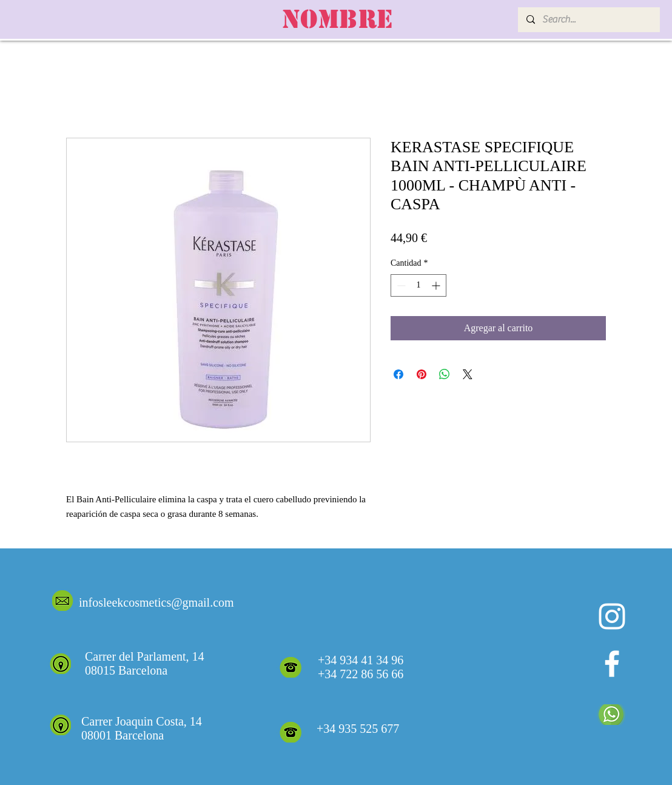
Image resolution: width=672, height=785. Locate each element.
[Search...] (588, 20)
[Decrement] (400, 285)
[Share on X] (468, 374)
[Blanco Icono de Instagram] (612, 616)
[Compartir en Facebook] (398, 374)
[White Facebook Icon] (612, 664)
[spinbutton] (418, 285)
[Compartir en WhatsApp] (445, 374)
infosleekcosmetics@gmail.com (156, 602)
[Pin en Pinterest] (422, 374)
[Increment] (437, 285)
